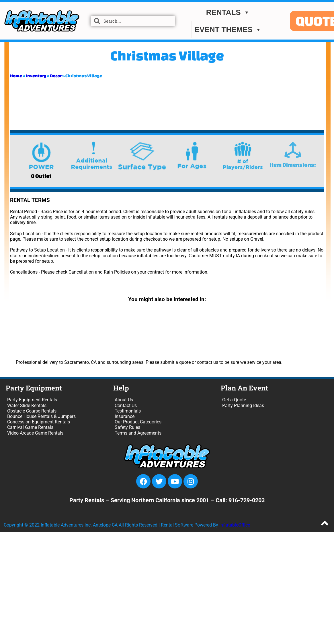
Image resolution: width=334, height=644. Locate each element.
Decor (56, 76)
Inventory (36, 76)
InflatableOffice (235, 525)
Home (16, 76)
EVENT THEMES (228, 30)
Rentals (228, 12)
